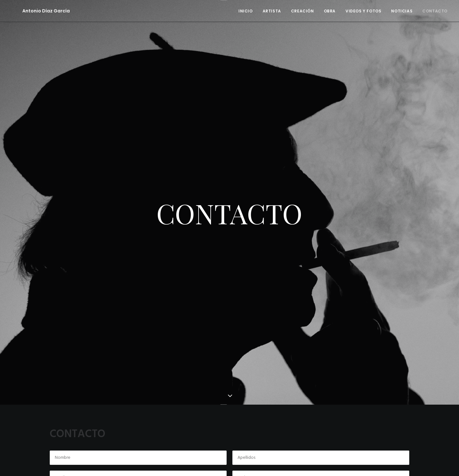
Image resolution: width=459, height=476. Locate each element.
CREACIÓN (302, 11)
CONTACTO (435, 11)
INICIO (246, 11)
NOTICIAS (402, 11)
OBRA (330, 11)
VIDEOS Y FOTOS (363, 11)
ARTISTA (272, 11)
